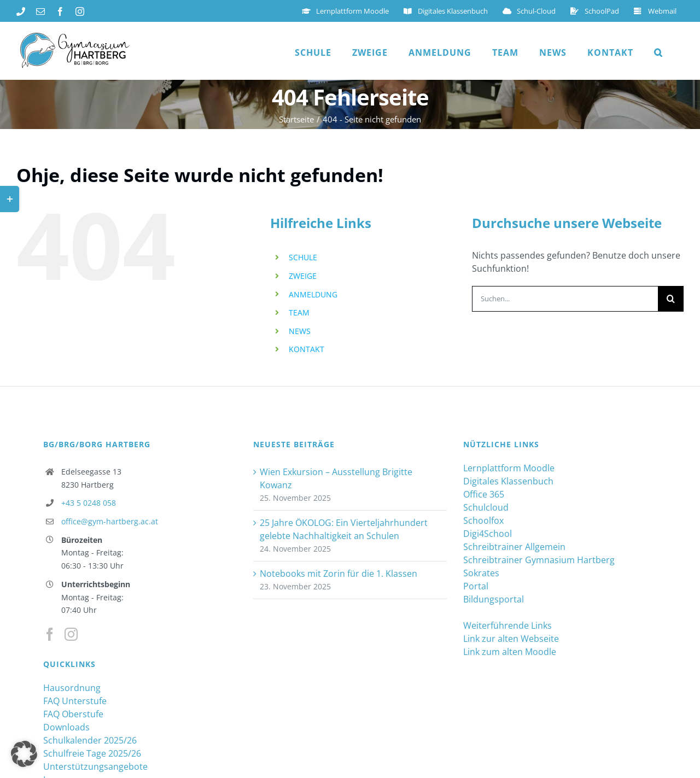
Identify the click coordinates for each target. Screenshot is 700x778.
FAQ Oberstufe (73, 713)
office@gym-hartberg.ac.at (110, 521)
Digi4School (488, 533)
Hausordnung (72, 687)
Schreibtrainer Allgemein (514, 546)
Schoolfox (483, 520)
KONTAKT (307, 349)
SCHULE (303, 257)
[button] (658, 52)
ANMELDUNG (313, 294)
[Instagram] (71, 634)
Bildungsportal (494, 599)
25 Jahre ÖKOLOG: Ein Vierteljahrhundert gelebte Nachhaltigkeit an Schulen (344, 529)
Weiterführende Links (507, 625)
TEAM (299, 312)
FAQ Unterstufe (75, 700)
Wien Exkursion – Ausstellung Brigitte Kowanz (336, 478)
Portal (476, 586)
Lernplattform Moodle (509, 467)
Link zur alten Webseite (511, 638)
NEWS (300, 330)
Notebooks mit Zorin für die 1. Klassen (339, 573)
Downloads (66, 727)
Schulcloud (486, 507)
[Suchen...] (565, 298)
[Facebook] (50, 634)
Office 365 (484, 494)
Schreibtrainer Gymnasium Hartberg (539, 559)
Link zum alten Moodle (510, 651)
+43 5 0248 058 (89, 502)
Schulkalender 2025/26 (90, 740)
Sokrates (481, 572)
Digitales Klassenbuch (508, 481)
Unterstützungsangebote (95, 766)
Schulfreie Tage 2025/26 (92, 753)
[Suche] (671, 298)
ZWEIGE (303, 275)
